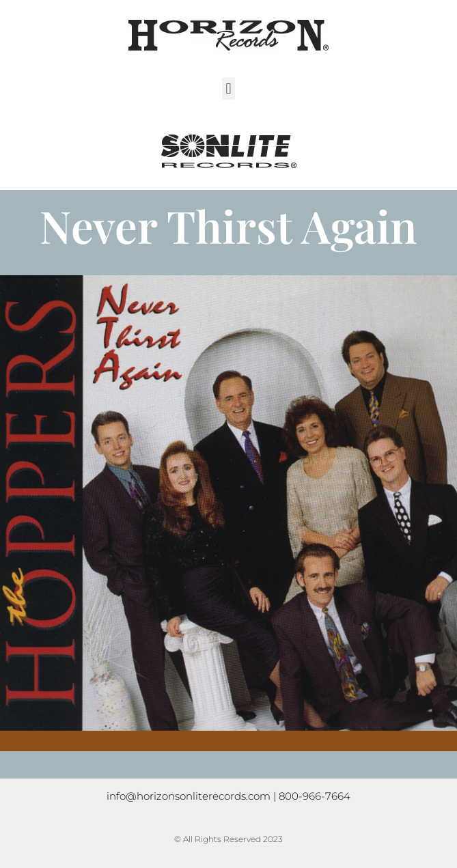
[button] (229, 88)
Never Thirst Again (229, 225)
